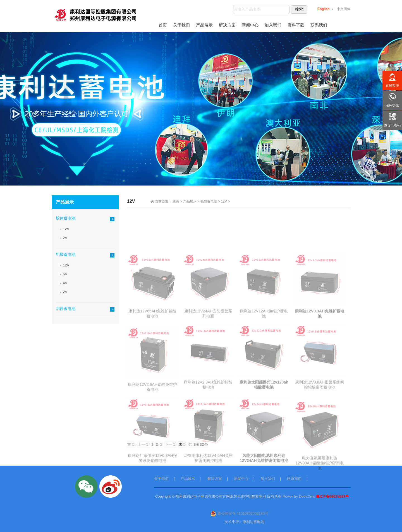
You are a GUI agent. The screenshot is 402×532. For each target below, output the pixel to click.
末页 (182, 444)
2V (65, 238)
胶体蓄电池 (66, 218)
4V (65, 283)
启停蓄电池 (66, 309)
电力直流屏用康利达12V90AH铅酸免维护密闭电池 (320, 493)
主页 (176, 201)
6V (65, 274)
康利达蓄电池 (253, 522)
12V (224, 201)
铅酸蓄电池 (209, 201)
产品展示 (190, 201)
